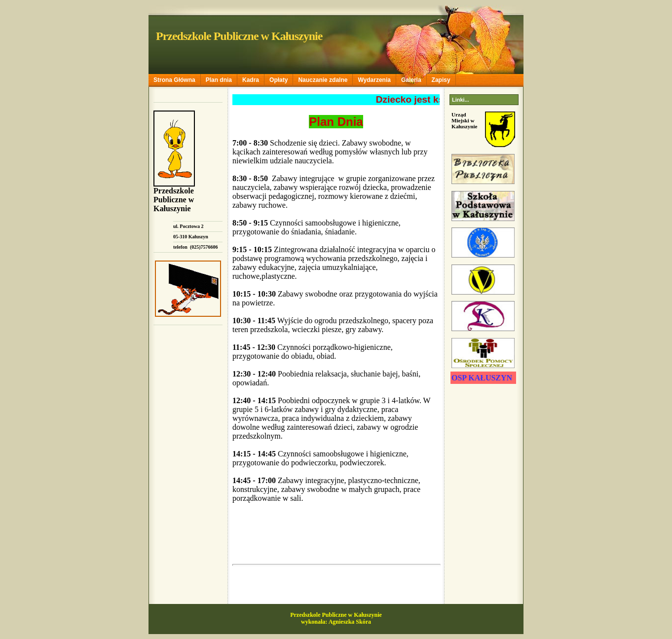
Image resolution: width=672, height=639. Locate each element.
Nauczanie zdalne (323, 80)
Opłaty (279, 80)
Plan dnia (219, 80)
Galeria (411, 80)
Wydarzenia (374, 80)
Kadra (251, 80)
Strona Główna (174, 80)
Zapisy (441, 80)
